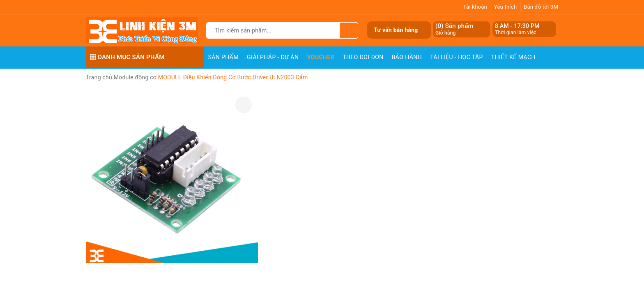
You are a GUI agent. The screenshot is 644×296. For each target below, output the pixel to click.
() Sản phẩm (454, 29)
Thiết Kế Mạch (513, 57)
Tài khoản (475, 7)
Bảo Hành (407, 57)
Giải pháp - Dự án (273, 57)
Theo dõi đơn (363, 57)
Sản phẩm (224, 57)
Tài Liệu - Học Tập (457, 57)
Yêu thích (506, 7)
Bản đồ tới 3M (541, 7)
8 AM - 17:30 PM (517, 26)
